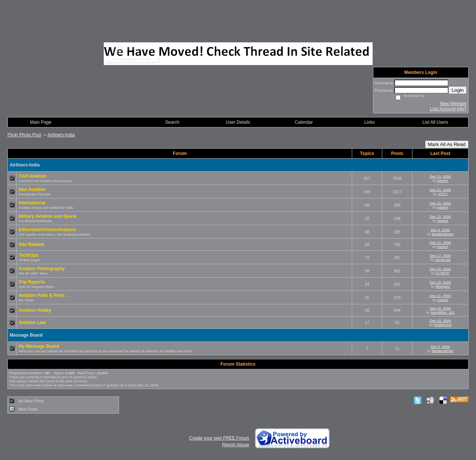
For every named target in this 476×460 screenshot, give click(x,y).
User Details (238, 122)
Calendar (304, 122)
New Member (454, 104)
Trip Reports (32, 282)
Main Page (41, 122)
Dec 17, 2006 (440, 255)
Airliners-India (61, 135)
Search (172, 122)
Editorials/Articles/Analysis (47, 230)
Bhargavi (443, 286)
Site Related (31, 244)
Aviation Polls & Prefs (42, 295)
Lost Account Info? (448, 109)
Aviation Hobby (35, 310)
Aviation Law (32, 323)
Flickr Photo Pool (24, 135)
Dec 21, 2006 (440, 176)
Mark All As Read (447, 144)
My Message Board (39, 346)
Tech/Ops (29, 255)
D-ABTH (443, 273)
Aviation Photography (42, 269)
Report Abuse (236, 445)
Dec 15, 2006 (440, 320)
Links (370, 122)
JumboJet (443, 260)
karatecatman (443, 234)
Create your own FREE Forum (219, 438)
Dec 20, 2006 (440, 269)
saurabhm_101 (443, 312)
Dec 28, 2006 (440, 282)
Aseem (443, 180)
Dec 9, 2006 (440, 230)
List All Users (435, 122)
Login (458, 90)
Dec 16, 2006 (440, 308)
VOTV (443, 194)
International (32, 203)
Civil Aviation (33, 176)
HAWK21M (443, 325)
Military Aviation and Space (47, 216)
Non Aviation (32, 189)
